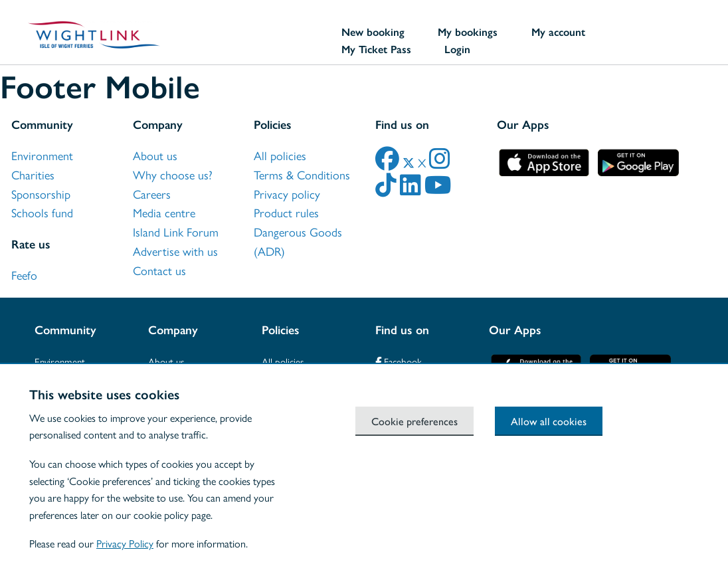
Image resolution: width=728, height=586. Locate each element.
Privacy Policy (125, 544)
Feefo (24, 276)
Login (457, 49)
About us (155, 156)
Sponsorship (41, 195)
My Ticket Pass (376, 49)
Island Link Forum (176, 233)
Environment (42, 156)
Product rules (286, 213)
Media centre (164, 213)
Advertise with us (175, 252)
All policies (280, 156)
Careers (152, 195)
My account (558, 32)
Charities (33, 175)
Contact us (159, 271)
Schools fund (42, 213)
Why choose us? (173, 175)
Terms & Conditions (302, 175)
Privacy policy (287, 195)
